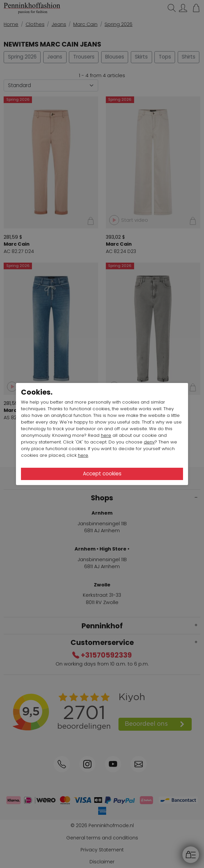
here (106, 435)
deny (149, 442)
